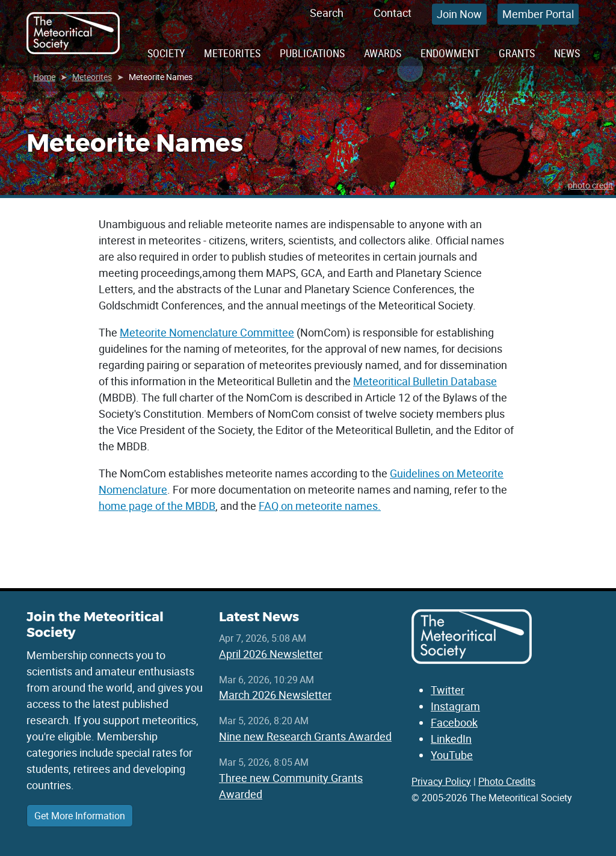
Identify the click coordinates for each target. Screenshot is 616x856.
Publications (312, 53)
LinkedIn (451, 739)
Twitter (448, 690)
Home (44, 77)
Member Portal (538, 14)
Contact (393, 13)
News (567, 53)
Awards (383, 53)
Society (166, 53)
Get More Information (80, 816)
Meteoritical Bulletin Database (425, 381)
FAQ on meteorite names (318, 506)
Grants (517, 53)
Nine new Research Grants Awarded (305, 736)
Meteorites (232, 53)
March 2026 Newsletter (275, 695)
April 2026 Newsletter (271, 654)
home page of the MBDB (157, 506)
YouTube (452, 755)
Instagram (455, 706)
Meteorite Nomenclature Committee (207, 332)
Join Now (459, 14)
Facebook (454, 722)
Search (327, 13)
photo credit (590, 185)
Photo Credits (507, 781)
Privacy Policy (441, 781)
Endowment (450, 53)
